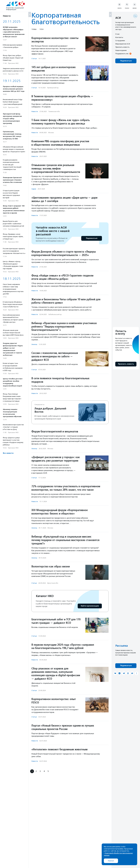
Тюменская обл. (54, 111)
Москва (51, 133)
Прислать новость (122, 47)
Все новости (8, 453)
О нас (117, 34)
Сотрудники (120, 40)
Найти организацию (90, 606)
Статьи (34, 59)
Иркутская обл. (53, 583)
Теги (41, 29)
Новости (35, 111)
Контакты (119, 37)
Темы (34, 29)
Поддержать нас (122, 54)
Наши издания (121, 50)
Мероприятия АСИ (123, 44)
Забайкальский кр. (55, 314)
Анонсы (34, 344)
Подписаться (92, 238)
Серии (34, 189)
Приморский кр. (53, 88)
